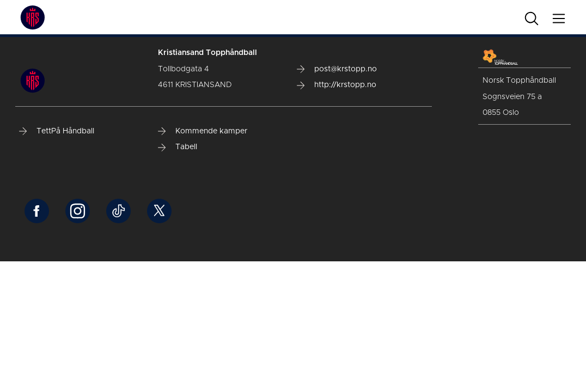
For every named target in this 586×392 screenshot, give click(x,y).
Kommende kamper (203, 131)
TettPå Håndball (57, 131)
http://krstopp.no (337, 85)
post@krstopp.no (337, 69)
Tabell (178, 147)
